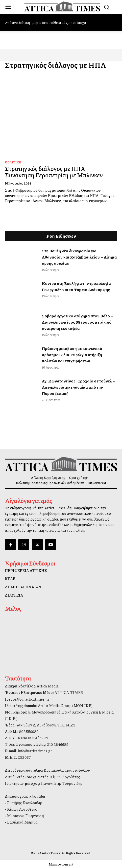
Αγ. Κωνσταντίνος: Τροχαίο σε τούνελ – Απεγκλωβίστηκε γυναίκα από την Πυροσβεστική (78, 387)
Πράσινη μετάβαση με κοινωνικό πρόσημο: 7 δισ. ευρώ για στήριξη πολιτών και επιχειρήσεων (72, 355)
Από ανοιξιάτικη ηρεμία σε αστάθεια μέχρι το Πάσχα (46, 22)
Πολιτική (13, 162)
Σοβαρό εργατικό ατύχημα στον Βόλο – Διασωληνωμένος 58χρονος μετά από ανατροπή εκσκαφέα (77, 322)
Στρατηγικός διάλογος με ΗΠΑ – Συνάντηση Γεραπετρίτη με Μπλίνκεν (54, 172)
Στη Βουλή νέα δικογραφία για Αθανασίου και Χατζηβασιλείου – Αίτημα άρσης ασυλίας (79, 257)
